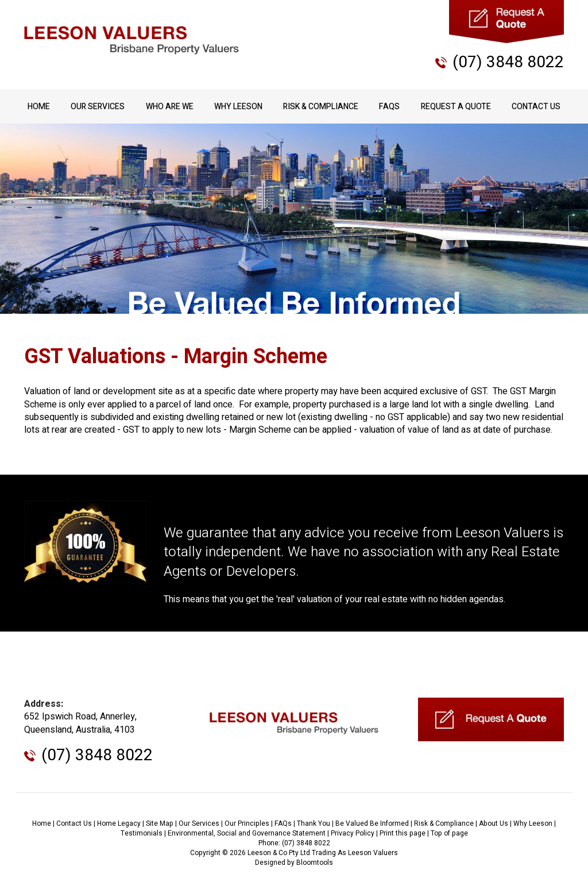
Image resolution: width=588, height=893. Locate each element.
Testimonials (142, 833)
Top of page (449, 833)
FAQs (389, 107)
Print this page (403, 833)
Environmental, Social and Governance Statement (247, 833)
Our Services (98, 107)
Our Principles (247, 823)
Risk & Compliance (321, 107)
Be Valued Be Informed (372, 823)
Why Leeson (238, 107)
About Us (494, 823)
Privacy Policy (353, 833)
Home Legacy (119, 823)
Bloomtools (315, 863)
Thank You (314, 823)
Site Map (160, 823)
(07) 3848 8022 (508, 62)
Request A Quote (456, 107)
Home (39, 107)
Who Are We (170, 107)
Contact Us (536, 107)
